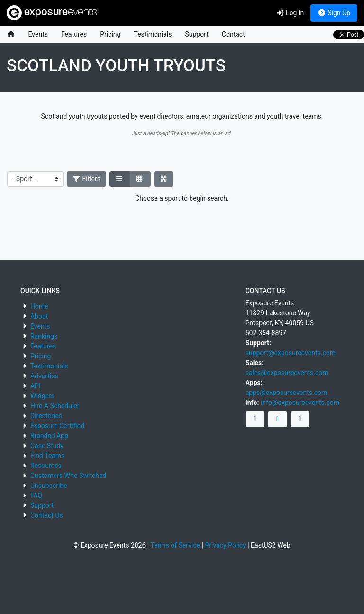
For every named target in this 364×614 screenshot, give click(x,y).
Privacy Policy (226, 545)
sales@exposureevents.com (287, 373)
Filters (87, 179)
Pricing (110, 34)
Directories (46, 416)
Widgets (42, 396)
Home (39, 306)
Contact (233, 34)
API (36, 386)
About (39, 316)
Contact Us (47, 515)
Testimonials (153, 34)
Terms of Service (175, 545)
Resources (46, 466)
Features (74, 34)
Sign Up (334, 13)
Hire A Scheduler (55, 406)
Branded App (49, 436)
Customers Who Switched (68, 476)
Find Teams (47, 456)
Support (196, 34)
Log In (290, 13)
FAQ (36, 495)
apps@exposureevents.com (287, 393)
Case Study (47, 446)
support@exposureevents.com (291, 353)
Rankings (44, 336)
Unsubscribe (49, 486)
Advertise (44, 376)
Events (38, 34)
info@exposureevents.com (300, 403)
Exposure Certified (57, 426)
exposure (52, 13)
